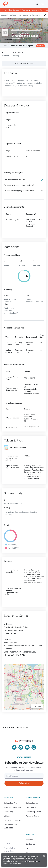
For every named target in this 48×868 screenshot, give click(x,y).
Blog (28, 853)
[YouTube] (27, 747)
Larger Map (37, 706)
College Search (32, 803)
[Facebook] (21, 747)
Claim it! (40, 46)
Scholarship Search (34, 812)
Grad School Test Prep (13, 807)
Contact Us (30, 844)
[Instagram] (34, 747)
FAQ (28, 848)
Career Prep (9, 812)
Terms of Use (9, 851)
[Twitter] (14, 747)
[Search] (37, 4)
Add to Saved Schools (24, 64)
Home (3, 10)
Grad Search (31, 807)
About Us (30, 840)
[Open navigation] (42, 4)
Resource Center (33, 816)
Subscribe (24, 783)
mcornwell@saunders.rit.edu (23, 652)
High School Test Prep (12, 820)
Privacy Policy (9, 848)
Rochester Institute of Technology (27, 30)
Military (7, 816)
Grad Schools (14, 10)
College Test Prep (11, 803)
